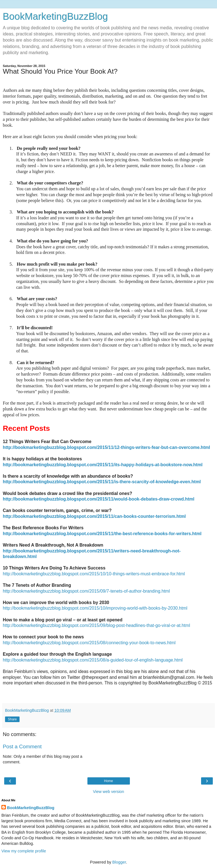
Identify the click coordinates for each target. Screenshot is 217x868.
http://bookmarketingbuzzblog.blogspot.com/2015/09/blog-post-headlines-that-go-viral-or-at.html (96, 625)
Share (12, 719)
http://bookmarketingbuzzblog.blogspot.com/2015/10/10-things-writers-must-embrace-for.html (94, 574)
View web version (109, 792)
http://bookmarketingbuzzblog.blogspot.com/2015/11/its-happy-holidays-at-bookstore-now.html (103, 465)
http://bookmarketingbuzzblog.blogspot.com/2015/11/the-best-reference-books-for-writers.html (102, 534)
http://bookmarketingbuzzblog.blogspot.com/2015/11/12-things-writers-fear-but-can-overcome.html (106, 447)
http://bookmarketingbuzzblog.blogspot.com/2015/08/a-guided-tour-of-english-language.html (93, 660)
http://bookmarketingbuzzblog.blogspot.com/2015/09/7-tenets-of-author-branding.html (86, 591)
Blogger (119, 862)
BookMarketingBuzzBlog (55, 16)
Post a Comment (22, 746)
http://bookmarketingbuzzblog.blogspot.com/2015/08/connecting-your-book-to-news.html (89, 643)
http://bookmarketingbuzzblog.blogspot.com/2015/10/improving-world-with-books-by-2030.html (95, 608)
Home (108, 781)
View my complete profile (24, 851)
